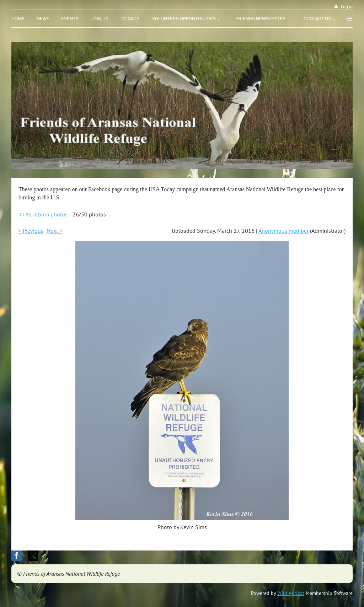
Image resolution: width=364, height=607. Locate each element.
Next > (54, 231)
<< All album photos (43, 214)
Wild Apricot (291, 593)
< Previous (31, 231)
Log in (347, 7)
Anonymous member (283, 231)
